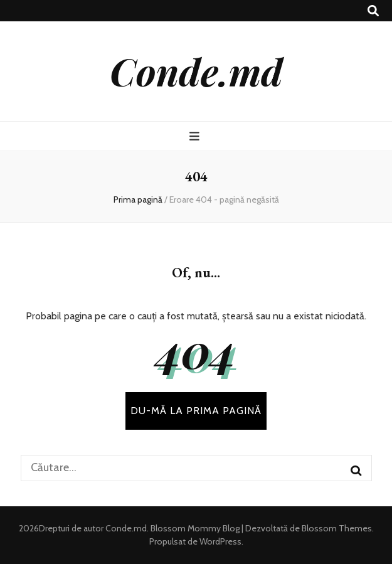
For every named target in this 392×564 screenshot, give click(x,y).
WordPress (220, 541)
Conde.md (196, 71)
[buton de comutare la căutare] (373, 11)
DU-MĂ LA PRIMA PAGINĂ (196, 411)
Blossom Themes (336, 528)
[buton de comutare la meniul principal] (196, 136)
